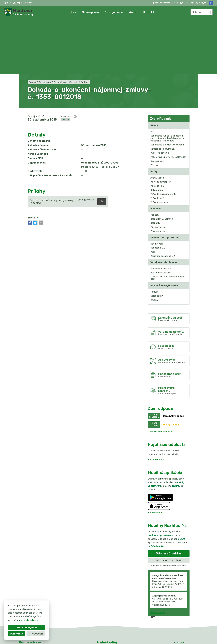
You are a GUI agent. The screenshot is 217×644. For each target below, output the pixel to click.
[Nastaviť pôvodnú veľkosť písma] (177, 3)
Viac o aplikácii (156, 457)
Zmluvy (66, 65)
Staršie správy (158, 557)
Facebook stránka (184, 621)
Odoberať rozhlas (169, 498)
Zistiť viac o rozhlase (169, 505)
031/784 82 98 (182, 615)
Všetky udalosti (157, 405)
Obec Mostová (153, 637)
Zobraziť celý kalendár (160, 376)
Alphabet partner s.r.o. (112, 637)
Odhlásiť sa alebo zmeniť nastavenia (169, 511)
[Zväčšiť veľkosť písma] (181, 3)
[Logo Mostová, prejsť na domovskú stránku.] (19, 12)
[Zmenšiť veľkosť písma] (174, 3)
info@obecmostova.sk (186, 618)
